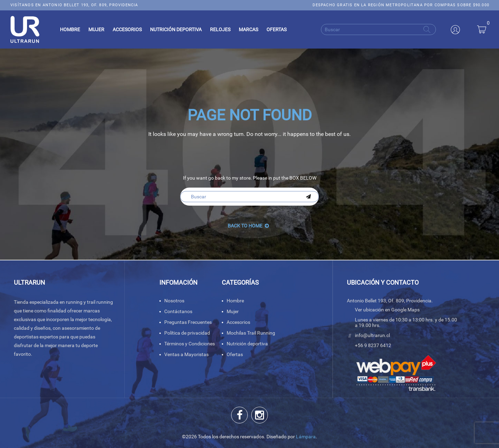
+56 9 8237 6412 (373, 345)
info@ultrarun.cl (372, 335)
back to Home (248, 226)
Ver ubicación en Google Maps (387, 310)
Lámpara (306, 437)
